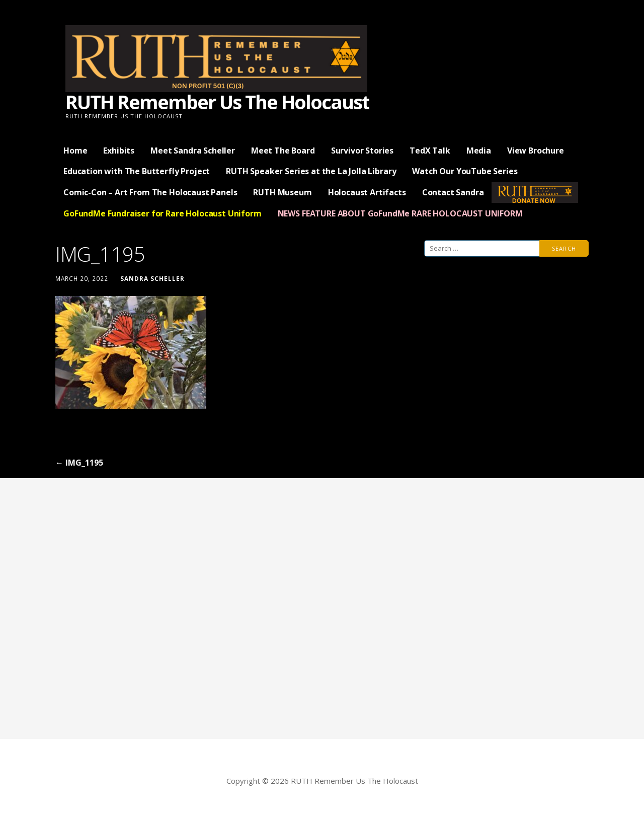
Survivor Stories (362, 151)
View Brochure (536, 151)
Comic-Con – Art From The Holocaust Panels (150, 192)
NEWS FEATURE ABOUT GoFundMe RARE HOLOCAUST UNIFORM (400, 213)
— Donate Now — (535, 192)
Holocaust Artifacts (367, 192)
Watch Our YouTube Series (465, 171)
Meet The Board (283, 151)
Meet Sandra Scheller (193, 151)
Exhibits (119, 151)
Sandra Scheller (152, 278)
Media (479, 151)
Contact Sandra (453, 192)
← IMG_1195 (79, 463)
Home (75, 151)
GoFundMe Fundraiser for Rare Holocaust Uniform (163, 213)
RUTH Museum (282, 192)
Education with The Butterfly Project (137, 171)
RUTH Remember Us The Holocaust (217, 102)
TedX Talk (430, 151)
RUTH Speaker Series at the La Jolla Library (311, 171)
